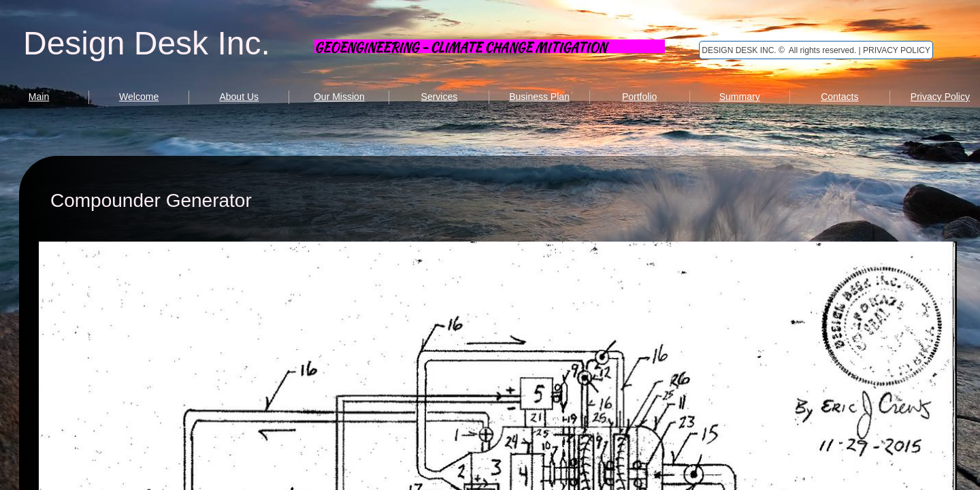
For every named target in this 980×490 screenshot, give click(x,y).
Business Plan (539, 97)
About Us (239, 97)
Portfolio (639, 97)
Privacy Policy (940, 97)
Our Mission (339, 97)
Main (39, 97)
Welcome (139, 97)
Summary (740, 97)
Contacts (839, 97)
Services (440, 97)
